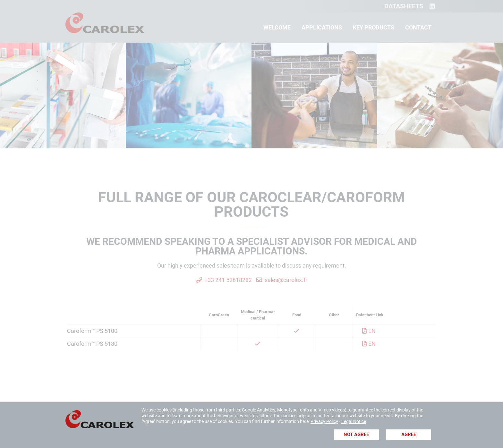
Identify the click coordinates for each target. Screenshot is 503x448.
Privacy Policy (324, 421)
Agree (409, 435)
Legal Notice (354, 421)
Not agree (356, 435)
